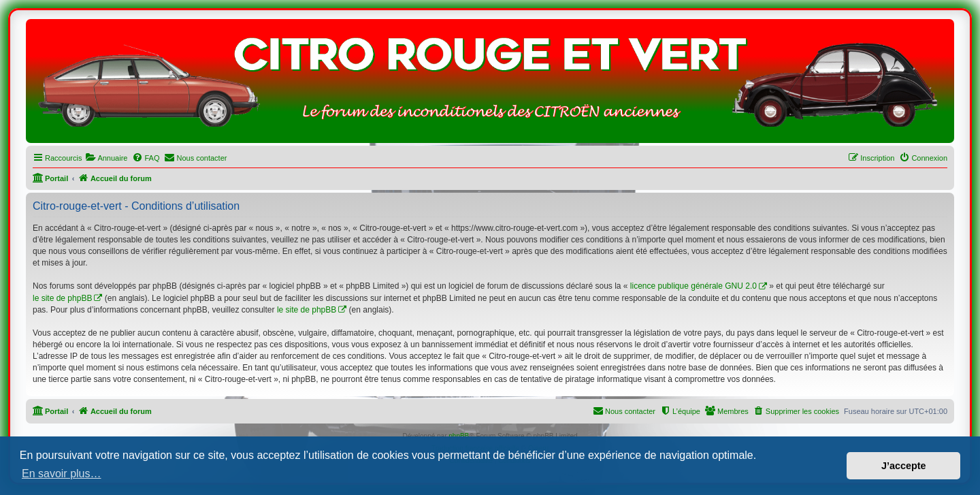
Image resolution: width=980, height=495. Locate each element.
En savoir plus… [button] (62, 474)
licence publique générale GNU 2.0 (693, 286)
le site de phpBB (62, 298)
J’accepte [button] (904, 466)
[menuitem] (106, 158)
